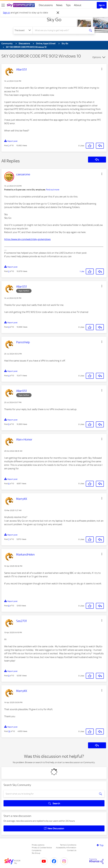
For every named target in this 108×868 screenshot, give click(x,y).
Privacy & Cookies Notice (42, 848)
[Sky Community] (21, 5)
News (59, 5)
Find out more (53, 190)
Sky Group (36, 853)
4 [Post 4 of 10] (9, 376)
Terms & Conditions (68, 845)
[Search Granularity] (23, 30)
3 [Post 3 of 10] (9, 327)
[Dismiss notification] (58, 13)
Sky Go (54, 20)
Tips (68, 5)
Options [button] (97, 57)
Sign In (102, 5)
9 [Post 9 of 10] (9, 676)
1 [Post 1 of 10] (9, 145)
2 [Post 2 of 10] (9, 271)
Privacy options (38, 845)
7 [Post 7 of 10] (9, 539)
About (78, 5)
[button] (102, 69)
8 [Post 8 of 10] (9, 606)
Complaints (36, 850)
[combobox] (61, 30)
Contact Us (72, 850)
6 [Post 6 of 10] (9, 484)
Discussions (46, 5)
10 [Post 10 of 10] (9, 731)
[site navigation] (3, 5)
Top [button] (102, 845)
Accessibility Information (66, 848)
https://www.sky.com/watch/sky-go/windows (27, 239)
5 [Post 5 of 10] (9, 424)
